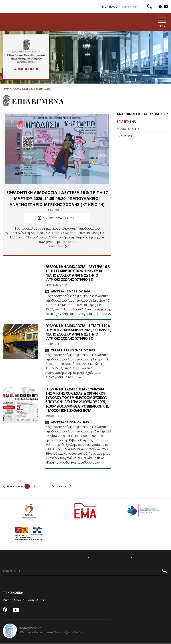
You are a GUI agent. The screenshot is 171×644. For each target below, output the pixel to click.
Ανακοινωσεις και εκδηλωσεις (32, 89)
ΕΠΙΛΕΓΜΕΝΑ (126, 122)
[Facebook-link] (160, 7)
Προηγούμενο (15, 486)
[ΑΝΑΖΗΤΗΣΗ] (138, 7)
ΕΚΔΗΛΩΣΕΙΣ (126, 136)
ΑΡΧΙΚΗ (7, 89)
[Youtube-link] (166, 7)
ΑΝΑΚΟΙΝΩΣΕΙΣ (128, 129)
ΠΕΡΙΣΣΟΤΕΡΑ (57, 247)
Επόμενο (70, 486)
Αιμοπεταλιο (109, 7)
